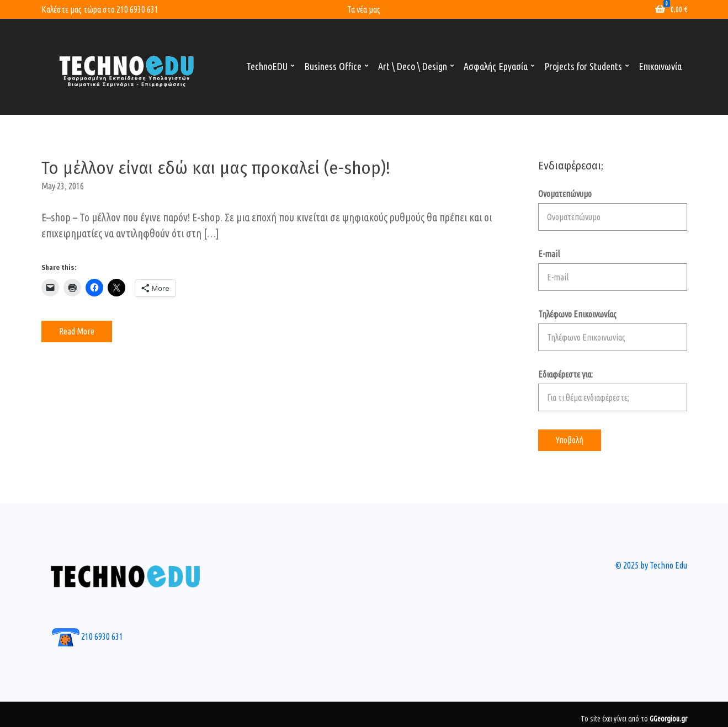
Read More (77, 331)
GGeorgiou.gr (668, 719)
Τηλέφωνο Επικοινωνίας (613, 330)
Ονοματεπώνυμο (613, 210)
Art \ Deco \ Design (413, 66)
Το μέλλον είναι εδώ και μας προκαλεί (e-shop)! (216, 168)
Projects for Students (583, 66)
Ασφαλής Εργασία (496, 66)
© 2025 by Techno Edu (651, 565)
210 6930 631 (137, 9)
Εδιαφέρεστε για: (613, 390)
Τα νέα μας (364, 9)
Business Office (333, 66)
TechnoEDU (267, 66)
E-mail (613, 270)
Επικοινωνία (660, 66)
